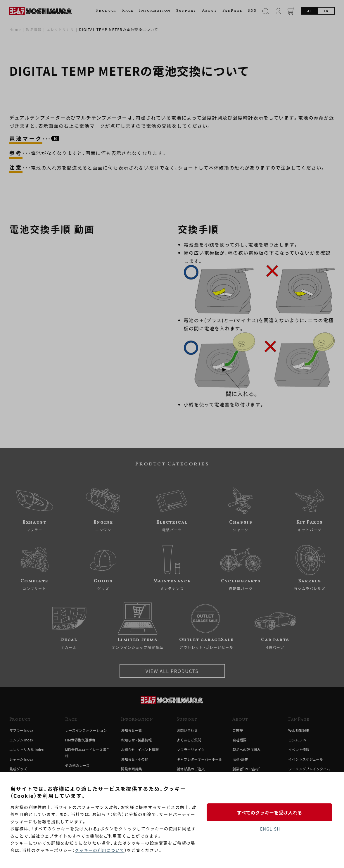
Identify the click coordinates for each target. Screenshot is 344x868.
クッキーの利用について (100, 850)
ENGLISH (270, 829)
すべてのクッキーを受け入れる (270, 812)
